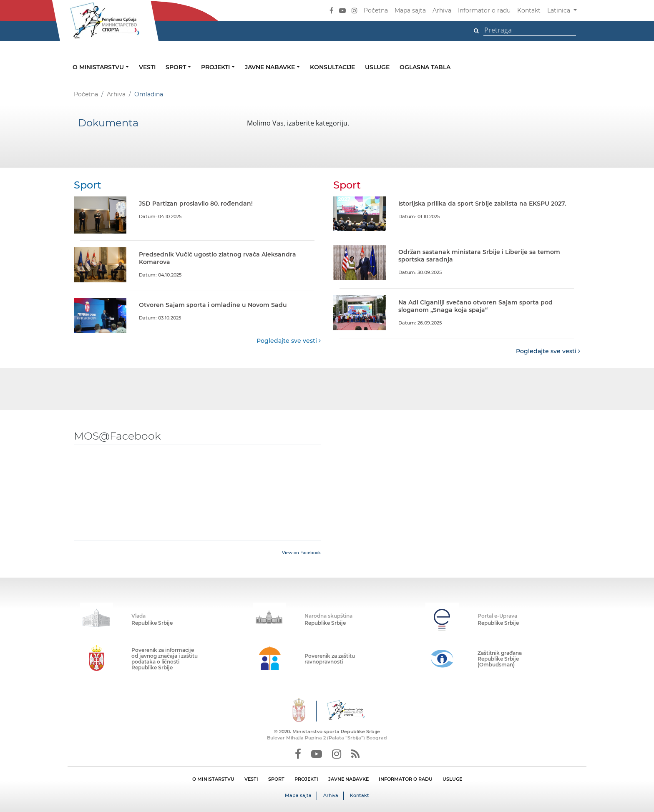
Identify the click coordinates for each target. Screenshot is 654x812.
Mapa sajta (410, 10)
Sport (177, 67)
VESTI (251, 779)
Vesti (147, 67)
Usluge (377, 67)
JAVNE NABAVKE (348, 779)
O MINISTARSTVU (213, 779)
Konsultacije (332, 67)
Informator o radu (484, 10)
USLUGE (452, 779)
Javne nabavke (271, 67)
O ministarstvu (99, 67)
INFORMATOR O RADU (406, 779)
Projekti (216, 67)
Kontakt (529, 10)
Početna (376, 10)
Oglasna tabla (425, 67)
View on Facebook (301, 553)
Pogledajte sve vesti (289, 341)
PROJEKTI (306, 779)
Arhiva (442, 10)
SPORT (276, 779)
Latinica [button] (560, 10)
